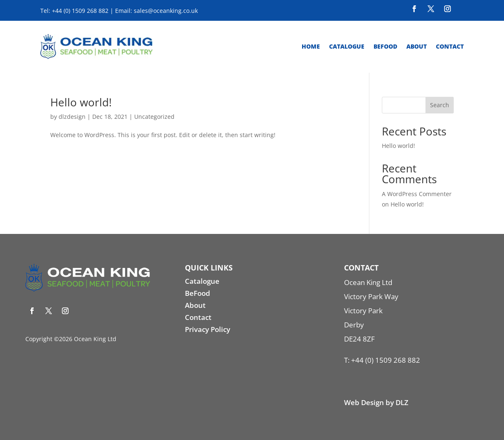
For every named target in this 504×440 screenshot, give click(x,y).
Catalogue (347, 46)
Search (440, 105)
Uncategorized (154, 117)
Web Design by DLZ (376, 402)
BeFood (198, 293)
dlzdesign (72, 117)
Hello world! (81, 102)
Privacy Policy (208, 329)
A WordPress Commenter (417, 194)
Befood (385, 46)
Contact (450, 46)
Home (311, 46)
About (417, 46)
